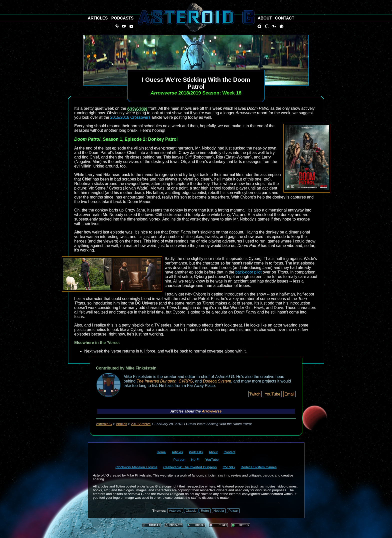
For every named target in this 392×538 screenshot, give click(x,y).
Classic (191, 511)
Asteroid (175, 511)
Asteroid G (104, 424)
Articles (122, 424)
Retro (205, 511)
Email (289, 394)
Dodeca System (217, 381)
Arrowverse (137, 108)
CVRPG (186, 381)
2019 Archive (141, 424)
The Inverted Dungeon (157, 381)
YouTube (273, 394)
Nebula (219, 511)
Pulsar (233, 511)
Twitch (255, 394)
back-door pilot (248, 272)
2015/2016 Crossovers (130, 117)
